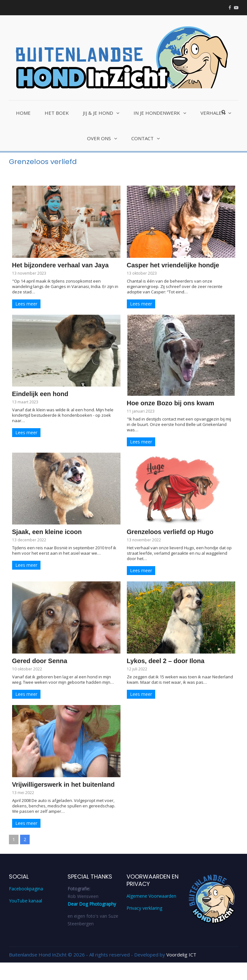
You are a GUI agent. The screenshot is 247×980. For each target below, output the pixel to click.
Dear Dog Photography (92, 904)
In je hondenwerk (157, 113)
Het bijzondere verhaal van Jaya (60, 265)
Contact (142, 138)
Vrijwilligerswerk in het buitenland (63, 785)
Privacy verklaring (144, 908)
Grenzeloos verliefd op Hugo (170, 532)
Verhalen (213, 113)
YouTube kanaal (25, 901)
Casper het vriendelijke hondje (173, 265)
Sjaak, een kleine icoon (47, 532)
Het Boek (57, 113)
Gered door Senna (40, 661)
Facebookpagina (26, 889)
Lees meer (26, 304)
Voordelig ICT (181, 955)
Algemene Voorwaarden (151, 896)
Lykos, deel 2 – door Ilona (166, 661)
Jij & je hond (98, 113)
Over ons (99, 138)
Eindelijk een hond (40, 394)
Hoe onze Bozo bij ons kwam (171, 403)
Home (23, 113)
